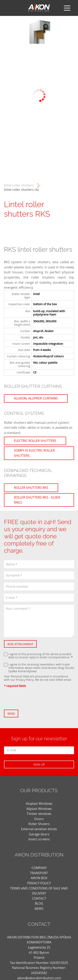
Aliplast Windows (39, 809)
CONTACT (39, 898)
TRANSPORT (39, 873)
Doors (39, 819)
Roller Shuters (39, 824)
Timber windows (39, 814)
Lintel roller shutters (19, 185)
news (39, 909)
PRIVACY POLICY (39, 883)
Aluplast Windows (39, 804)
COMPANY (39, 868)
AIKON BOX (39, 878)
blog (39, 903)
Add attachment (20, 644)
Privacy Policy (25, 680)
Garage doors (39, 834)
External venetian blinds (39, 829)
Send (11, 713)
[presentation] (34, 699)
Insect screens (39, 839)
